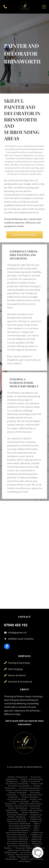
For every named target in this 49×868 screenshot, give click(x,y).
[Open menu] (44, 7)
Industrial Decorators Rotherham (25, 845)
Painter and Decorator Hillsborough (26, 855)
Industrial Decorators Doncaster (24, 842)
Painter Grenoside (18, 792)
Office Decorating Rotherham (24, 825)
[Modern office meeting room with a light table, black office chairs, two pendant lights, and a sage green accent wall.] (14, 534)
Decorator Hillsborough (33, 852)
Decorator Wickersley (30, 788)
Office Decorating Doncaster (23, 831)
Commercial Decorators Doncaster (25, 836)
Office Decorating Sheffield (25, 827)
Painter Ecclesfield (31, 781)
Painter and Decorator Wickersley (23, 790)
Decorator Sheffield (17, 815)
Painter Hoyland (30, 797)
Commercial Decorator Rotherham (25, 822)
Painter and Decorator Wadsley (26, 849)
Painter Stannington (19, 857)
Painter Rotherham (18, 808)
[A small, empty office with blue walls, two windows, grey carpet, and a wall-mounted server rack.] (35, 513)
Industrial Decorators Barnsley (25, 840)
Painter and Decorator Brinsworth (23, 806)
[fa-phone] (5, 8)
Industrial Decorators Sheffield (25, 838)
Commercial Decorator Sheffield (24, 818)
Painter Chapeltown (18, 777)
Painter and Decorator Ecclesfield (26, 785)
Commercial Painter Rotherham (25, 820)
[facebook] (7, 647)
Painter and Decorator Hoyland (26, 800)
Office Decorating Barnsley (25, 829)
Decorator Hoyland (17, 799)
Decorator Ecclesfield (17, 784)
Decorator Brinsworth (30, 803)
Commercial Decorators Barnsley (25, 833)
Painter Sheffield (30, 812)
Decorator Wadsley (25, 848)
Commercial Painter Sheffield (25, 816)
